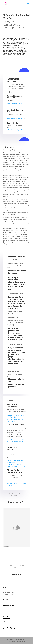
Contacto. (6, 611)
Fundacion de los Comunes (9, 549)
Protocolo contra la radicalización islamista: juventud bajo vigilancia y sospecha (16, 483)
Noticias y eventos (9, 605)
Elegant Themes (20, 639)
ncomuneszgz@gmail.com (14, 104)
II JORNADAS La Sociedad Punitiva (22, 549)
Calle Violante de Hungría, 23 (16, 119)
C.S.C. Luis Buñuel (8, 590)
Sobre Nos (7, 617)
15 (21, 130)
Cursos (5, 599)
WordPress (22, 642)
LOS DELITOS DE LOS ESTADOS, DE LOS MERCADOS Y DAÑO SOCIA (16, 442)
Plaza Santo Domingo (13, 130)
